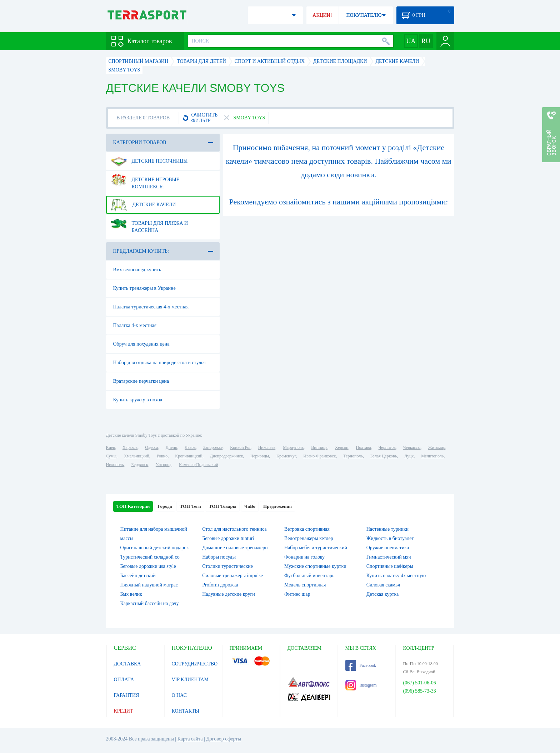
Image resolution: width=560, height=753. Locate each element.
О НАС (179, 695)
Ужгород (164, 465)
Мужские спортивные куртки (315, 566)
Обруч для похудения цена (141, 344)
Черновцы (260, 456)
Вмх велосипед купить (137, 270)
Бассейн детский (138, 576)
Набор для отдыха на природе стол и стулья (159, 363)
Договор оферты (224, 739)
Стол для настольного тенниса (234, 529)
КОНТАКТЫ (186, 711)
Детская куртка (383, 594)
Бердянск (140, 465)
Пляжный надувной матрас (149, 585)
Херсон (342, 447)
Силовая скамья (383, 585)
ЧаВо (250, 506)
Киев (111, 447)
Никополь (115, 465)
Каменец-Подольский (199, 465)
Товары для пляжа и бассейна (149, 224)
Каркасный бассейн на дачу (150, 603)
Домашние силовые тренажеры (235, 548)
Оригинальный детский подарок (155, 548)
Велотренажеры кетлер (309, 538)
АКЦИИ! (322, 15)
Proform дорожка (220, 585)
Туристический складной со (150, 557)
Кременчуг (286, 456)
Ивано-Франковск (319, 456)
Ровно (162, 456)
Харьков (130, 447)
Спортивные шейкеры (390, 566)
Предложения (277, 506)
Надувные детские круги (228, 594)
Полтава (364, 447)
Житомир (437, 447)
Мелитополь (432, 456)
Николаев (267, 447)
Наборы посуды (219, 557)
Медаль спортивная (305, 585)
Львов (190, 447)
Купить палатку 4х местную (396, 576)
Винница (319, 447)
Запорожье (213, 447)
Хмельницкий (137, 456)
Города (165, 506)
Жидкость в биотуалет (390, 538)
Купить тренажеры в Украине (144, 288)
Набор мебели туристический (316, 548)
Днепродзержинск (227, 456)
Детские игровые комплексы (145, 180)
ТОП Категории (133, 506)
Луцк (409, 456)
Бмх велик (131, 594)
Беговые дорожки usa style (148, 566)
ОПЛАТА (124, 680)
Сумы (111, 456)
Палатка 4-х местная (135, 325)
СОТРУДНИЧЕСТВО (195, 664)
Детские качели (143, 205)
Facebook (361, 665)
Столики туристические (227, 566)
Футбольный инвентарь (309, 576)
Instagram (361, 685)
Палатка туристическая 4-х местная (151, 307)
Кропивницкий (189, 456)
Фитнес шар (297, 594)
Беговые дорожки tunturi (228, 538)
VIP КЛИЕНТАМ (190, 680)
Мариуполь (293, 447)
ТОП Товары (223, 506)
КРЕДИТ (124, 711)
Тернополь (353, 456)
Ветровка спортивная (307, 529)
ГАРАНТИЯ (127, 695)
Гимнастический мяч (389, 557)
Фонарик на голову (304, 557)
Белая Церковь (384, 456)
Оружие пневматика (388, 548)
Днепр (171, 447)
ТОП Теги (190, 506)
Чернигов (387, 447)
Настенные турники (387, 529)
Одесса (151, 447)
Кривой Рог (240, 447)
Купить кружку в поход (138, 400)
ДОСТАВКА (127, 664)
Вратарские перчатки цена (141, 381)
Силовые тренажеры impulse (232, 576)
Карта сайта (190, 739)
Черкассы (412, 447)
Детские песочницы (149, 161)
